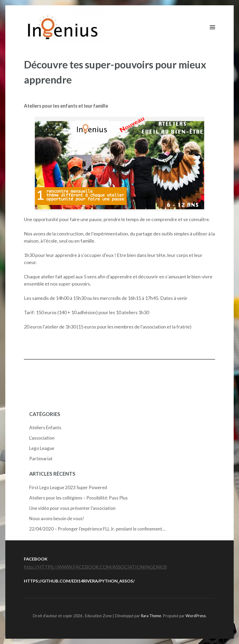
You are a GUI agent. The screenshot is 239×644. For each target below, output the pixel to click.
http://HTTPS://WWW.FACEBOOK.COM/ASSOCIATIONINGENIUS (95, 567)
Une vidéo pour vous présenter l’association (72, 508)
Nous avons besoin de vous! (57, 518)
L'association (42, 438)
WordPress (196, 616)
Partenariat (41, 459)
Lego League (42, 448)
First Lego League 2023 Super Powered (68, 487)
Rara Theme (151, 616)
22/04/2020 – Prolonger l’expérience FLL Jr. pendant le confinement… (97, 529)
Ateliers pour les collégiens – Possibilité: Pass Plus (78, 498)
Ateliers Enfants (45, 428)
